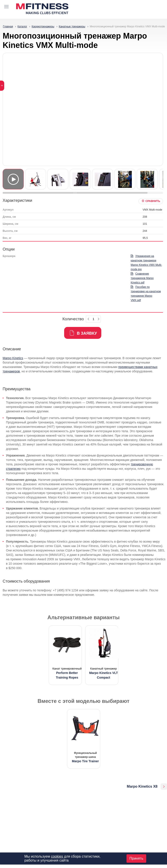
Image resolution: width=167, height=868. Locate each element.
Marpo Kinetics (13, 358)
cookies (57, 856)
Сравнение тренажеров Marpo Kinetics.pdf (142, 278)
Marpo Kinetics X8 (142, 786)
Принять (136, 858)
